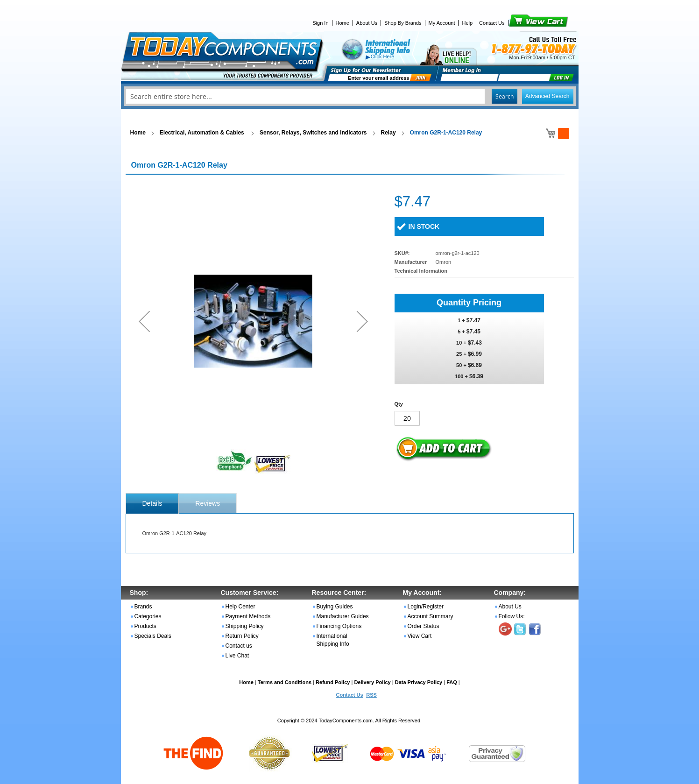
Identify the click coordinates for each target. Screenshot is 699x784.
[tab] (152, 503)
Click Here (383, 57)
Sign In (320, 23)
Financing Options (339, 626)
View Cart (523, 23)
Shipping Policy (245, 626)
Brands (143, 607)
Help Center (240, 607)
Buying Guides (335, 607)
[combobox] (350, 96)
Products (145, 626)
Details (152, 503)
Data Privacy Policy (419, 682)
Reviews (208, 503)
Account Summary (431, 616)
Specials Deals (153, 636)
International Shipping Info (333, 640)
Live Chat (237, 656)
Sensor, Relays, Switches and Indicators (313, 133)
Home (342, 23)
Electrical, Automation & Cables (203, 133)
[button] (144, 321)
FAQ (452, 682)
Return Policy (242, 636)
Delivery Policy (372, 682)
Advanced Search (547, 96)
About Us (367, 23)
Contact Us (492, 23)
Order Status (424, 626)
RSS (371, 695)
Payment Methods (248, 616)
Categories (148, 616)
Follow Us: (512, 616)
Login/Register (426, 607)
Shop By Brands (403, 23)
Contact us (239, 646)
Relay (388, 133)
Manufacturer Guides (343, 616)
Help (467, 23)
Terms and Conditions (285, 682)
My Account (442, 23)
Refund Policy (333, 682)
